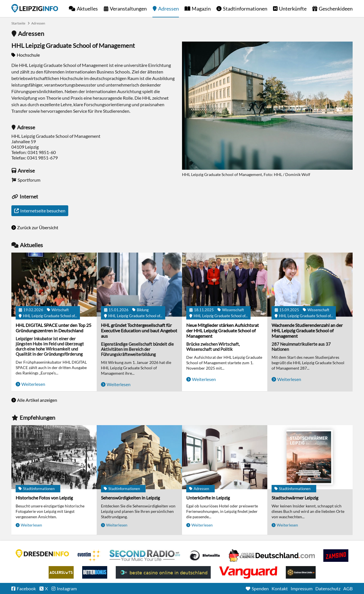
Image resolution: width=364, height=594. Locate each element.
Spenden (260, 588)
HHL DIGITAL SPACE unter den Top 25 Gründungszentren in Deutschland (53, 328)
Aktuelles (87, 9)
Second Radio (145, 556)
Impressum (302, 588)
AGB (348, 588)
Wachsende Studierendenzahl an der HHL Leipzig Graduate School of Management (307, 330)
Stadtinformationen (245, 9)
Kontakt (280, 588)
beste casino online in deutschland (163, 572)
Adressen (168, 9)
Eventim (89, 556)
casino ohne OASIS (248, 572)
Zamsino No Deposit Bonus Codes (336, 556)
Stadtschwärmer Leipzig (295, 498)
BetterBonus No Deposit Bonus (95, 572)
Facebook (26, 588)
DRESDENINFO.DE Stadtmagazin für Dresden (42, 554)
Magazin (201, 9)
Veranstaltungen (128, 9)
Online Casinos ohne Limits (301, 572)
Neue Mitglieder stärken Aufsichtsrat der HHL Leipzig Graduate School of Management (223, 330)
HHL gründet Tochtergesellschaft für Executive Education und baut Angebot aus (139, 330)
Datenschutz (328, 588)
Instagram (67, 588)
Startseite (35, 8)
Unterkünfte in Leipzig (208, 498)
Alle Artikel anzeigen (37, 400)
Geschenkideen (336, 9)
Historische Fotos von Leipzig (44, 498)
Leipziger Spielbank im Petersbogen (272, 556)
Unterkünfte (293, 9)
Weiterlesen (33, 384)
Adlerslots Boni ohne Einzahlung (61, 572)
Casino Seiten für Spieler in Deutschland (205, 556)
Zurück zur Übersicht (38, 227)
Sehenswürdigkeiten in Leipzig (130, 498)
